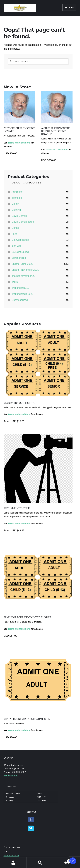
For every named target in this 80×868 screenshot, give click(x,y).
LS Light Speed (20, 252)
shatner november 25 (23, 276)
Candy (15, 204)
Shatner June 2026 (22, 264)
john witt (16, 246)
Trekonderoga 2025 (22, 294)
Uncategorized (20, 300)
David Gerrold (19, 216)
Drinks (15, 228)
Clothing (16, 210)
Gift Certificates (20, 240)
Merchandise (19, 258)
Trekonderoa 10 (20, 288)
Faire (14, 234)
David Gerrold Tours (23, 222)
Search (40, 863)
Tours (15, 282)
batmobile (17, 198)
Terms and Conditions (19, 143)
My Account (13, 863)
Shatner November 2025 (25, 270)
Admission (17, 192)
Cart (62, 861)
